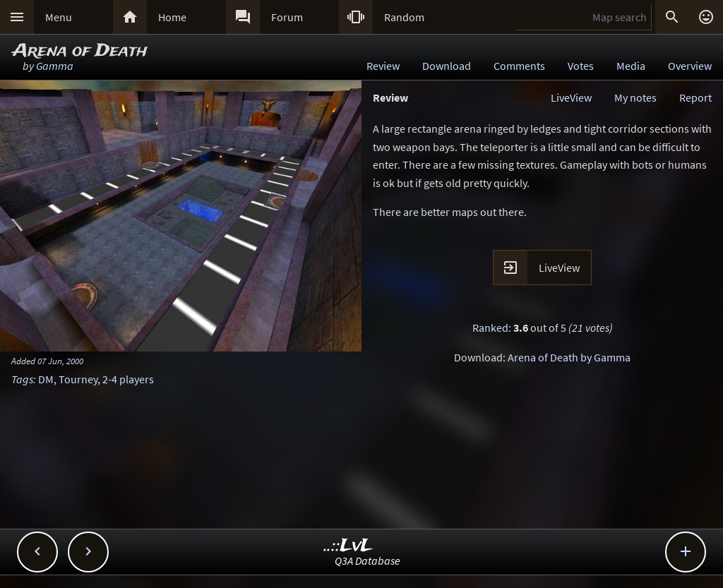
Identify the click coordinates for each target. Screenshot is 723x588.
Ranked (490, 328)
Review (383, 66)
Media (631, 66)
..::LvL (348, 546)
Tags (22, 379)
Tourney (78, 379)
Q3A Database (368, 560)
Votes (581, 66)
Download (447, 66)
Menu (59, 17)
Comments (519, 66)
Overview (690, 66)
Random (404, 17)
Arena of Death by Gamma (569, 357)
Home (172, 17)
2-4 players (128, 379)
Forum (287, 17)
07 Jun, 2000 (60, 361)
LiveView (571, 97)
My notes (635, 97)
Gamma (55, 66)
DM (46, 379)
